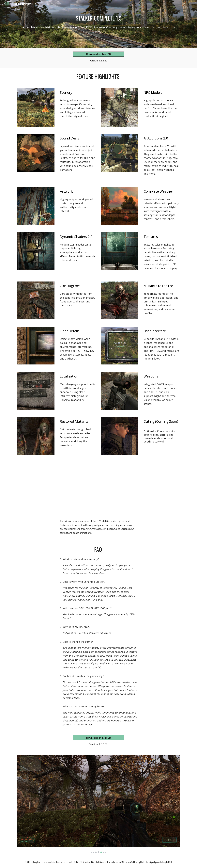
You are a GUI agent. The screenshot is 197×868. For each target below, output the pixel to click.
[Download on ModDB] (98, 54)
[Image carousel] (98, 804)
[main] (98, 18)
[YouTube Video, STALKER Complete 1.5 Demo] (98, 495)
